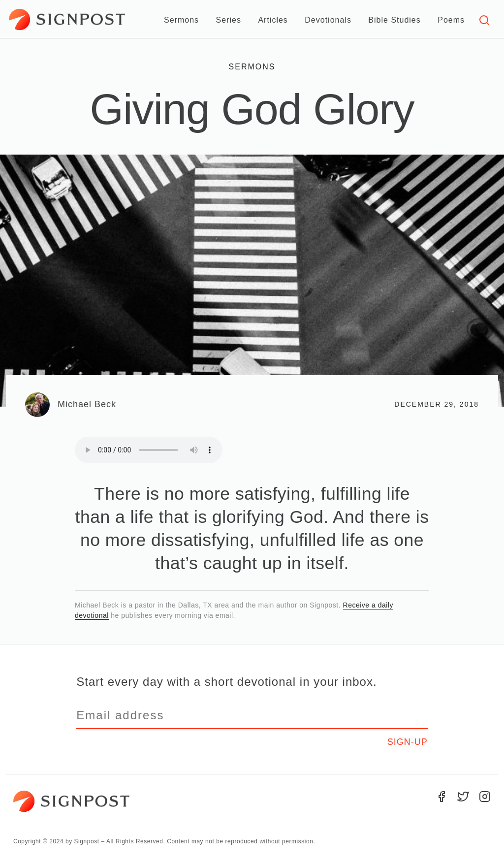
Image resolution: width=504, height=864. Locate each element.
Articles (273, 20)
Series (229, 20)
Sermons (181, 20)
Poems (451, 20)
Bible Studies (394, 20)
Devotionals (328, 20)
